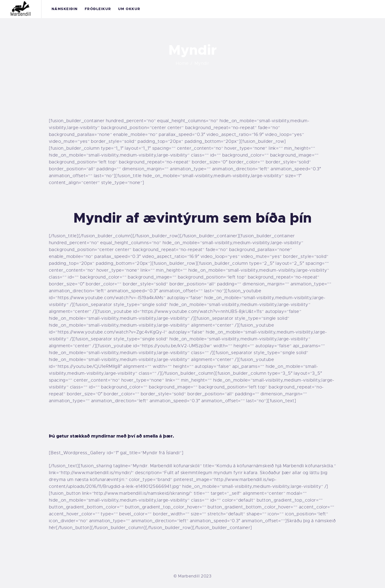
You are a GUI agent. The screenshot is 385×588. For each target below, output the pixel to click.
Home (182, 63)
